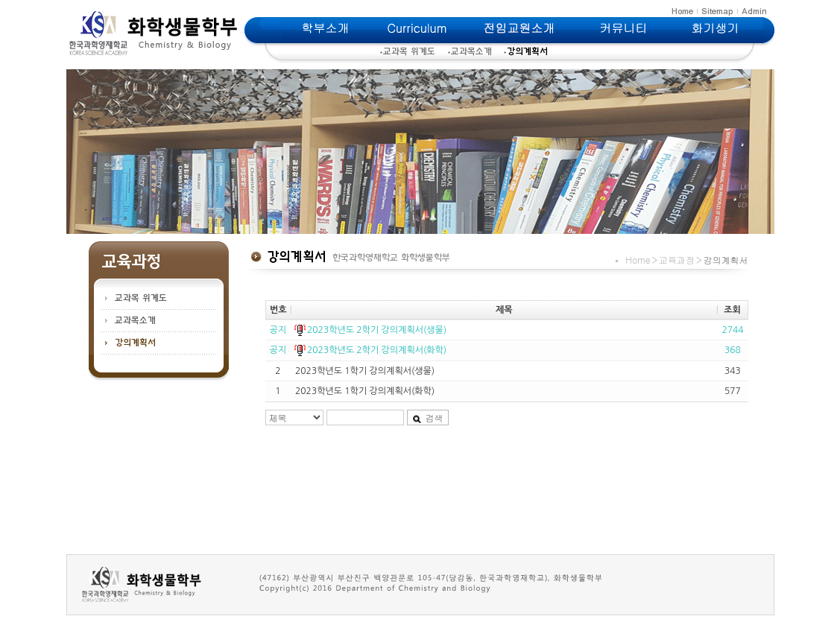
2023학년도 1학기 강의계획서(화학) (365, 391)
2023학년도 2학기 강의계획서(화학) (377, 350)
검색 (428, 418)
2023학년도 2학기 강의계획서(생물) (377, 330)
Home (638, 260)
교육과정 (677, 260)
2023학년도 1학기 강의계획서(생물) (365, 371)
